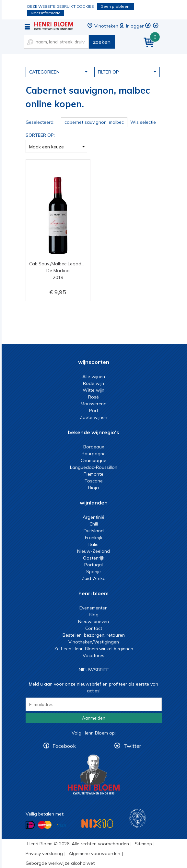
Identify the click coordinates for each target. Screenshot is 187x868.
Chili (94, 524)
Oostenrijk (94, 558)
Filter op (127, 72)
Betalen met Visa (61, 825)
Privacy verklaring (44, 853)
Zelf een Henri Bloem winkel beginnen (94, 649)
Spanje (93, 572)
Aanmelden (94, 718)
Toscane (94, 481)
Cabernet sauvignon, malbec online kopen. (54, 26)
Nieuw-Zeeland (93, 551)
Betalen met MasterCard (45, 825)
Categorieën (58, 72)
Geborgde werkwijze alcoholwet (60, 863)
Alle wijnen (94, 376)
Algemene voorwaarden (94, 853)
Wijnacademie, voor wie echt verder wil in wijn (138, 818)
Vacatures (93, 655)
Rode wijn (93, 383)
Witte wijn (93, 390)
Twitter (132, 746)
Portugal (93, 565)
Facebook (64, 746)
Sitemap (143, 844)
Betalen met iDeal (30, 825)
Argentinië (93, 517)
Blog (94, 615)
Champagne (93, 460)
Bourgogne (94, 454)
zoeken (102, 42)
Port (94, 411)
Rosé (93, 397)
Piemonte (93, 474)
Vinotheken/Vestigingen (94, 642)
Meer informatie (46, 13)
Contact (94, 628)
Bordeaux (94, 447)
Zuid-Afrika (94, 578)
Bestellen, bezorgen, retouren (94, 635)
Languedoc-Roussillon (94, 467)
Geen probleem (116, 6)
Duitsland (94, 531)
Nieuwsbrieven (93, 621)
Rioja (93, 488)
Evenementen (93, 608)
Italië (93, 544)
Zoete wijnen (93, 417)
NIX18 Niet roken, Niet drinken (97, 823)
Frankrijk (94, 538)
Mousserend (94, 404)
